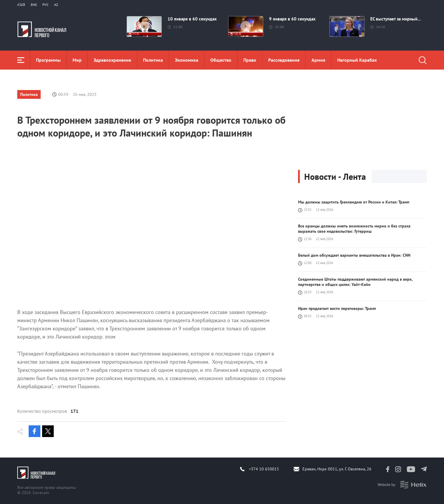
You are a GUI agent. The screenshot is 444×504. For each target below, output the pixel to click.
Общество (221, 60)
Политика (153, 60)
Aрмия (318, 60)
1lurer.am (41, 493)
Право (250, 60)
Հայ (21, 5)
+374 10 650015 (264, 469)
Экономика (187, 60)
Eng (34, 5)
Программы (48, 60)
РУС (45, 5)
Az (56, 5)
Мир (77, 60)
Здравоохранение (112, 60)
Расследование (284, 60)
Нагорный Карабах (357, 60)
